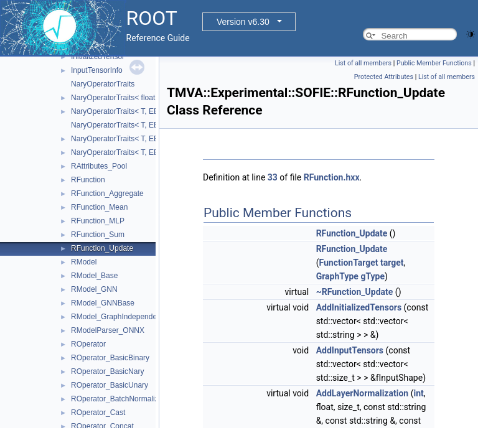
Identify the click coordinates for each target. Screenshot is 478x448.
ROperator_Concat (102, 426)
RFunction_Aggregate (107, 194)
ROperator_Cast (98, 413)
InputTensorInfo (97, 70)
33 (273, 177)
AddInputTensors (350, 350)
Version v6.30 (243, 22)
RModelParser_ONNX (108, 330)
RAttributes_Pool (99, 166)
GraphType (337, 276)
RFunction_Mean (99, 207)
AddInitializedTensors (359, 307)
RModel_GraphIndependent (117, 317)
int (418, 393)
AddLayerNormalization (363, 393)
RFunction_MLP (98, 221)
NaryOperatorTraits (103, 84)
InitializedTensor (98, 57)
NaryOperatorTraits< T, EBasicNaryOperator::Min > (155, 139)
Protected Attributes (384, 77)
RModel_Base (94, 276)
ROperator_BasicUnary (110, 385)
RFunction (88, 180)
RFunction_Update (102, 248)
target (392, 263)
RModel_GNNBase (103, 303)
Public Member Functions (434, 63)
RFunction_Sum (98, 235)
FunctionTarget (348, 263)
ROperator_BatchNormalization (123, 399)
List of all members (363, 63)
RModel (84, 262)
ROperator (88, 344)
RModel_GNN (94, 289)
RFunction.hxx (332, 177)
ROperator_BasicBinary (110, 358)
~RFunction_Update (355, 292)
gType (373, 276)
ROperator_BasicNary (107, 371)
